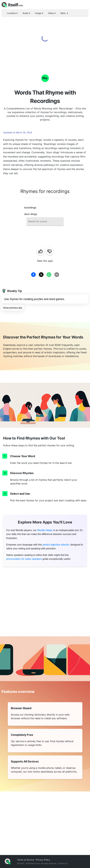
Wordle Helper (45, 530)
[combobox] (45, 222)
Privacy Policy (43, 860)
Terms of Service (26, 860)
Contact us (63, 863)
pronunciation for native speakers (24, 559)
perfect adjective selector (56, 545)
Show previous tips (13, 308)
